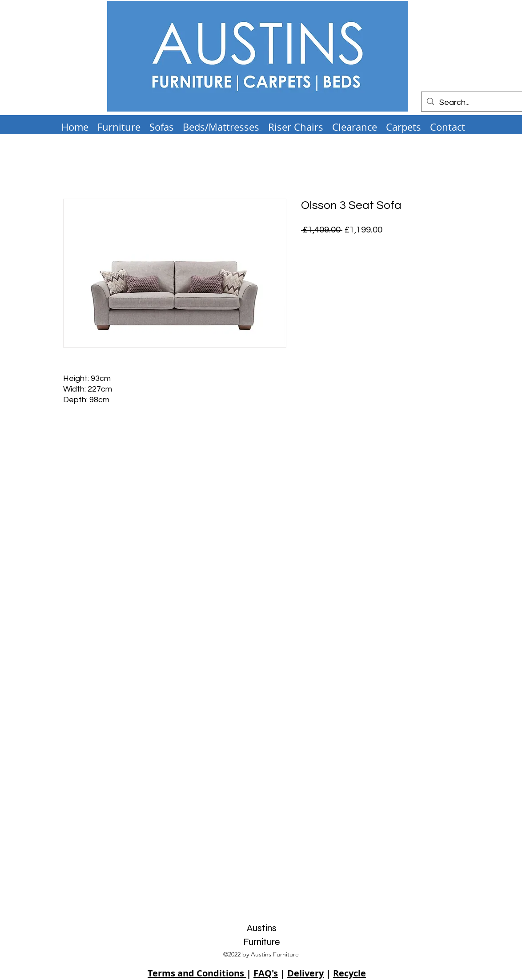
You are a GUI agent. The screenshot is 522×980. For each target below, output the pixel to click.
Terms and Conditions (197, 973)
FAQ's (266, 973)
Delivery (305, 973)
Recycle (349, 973)
